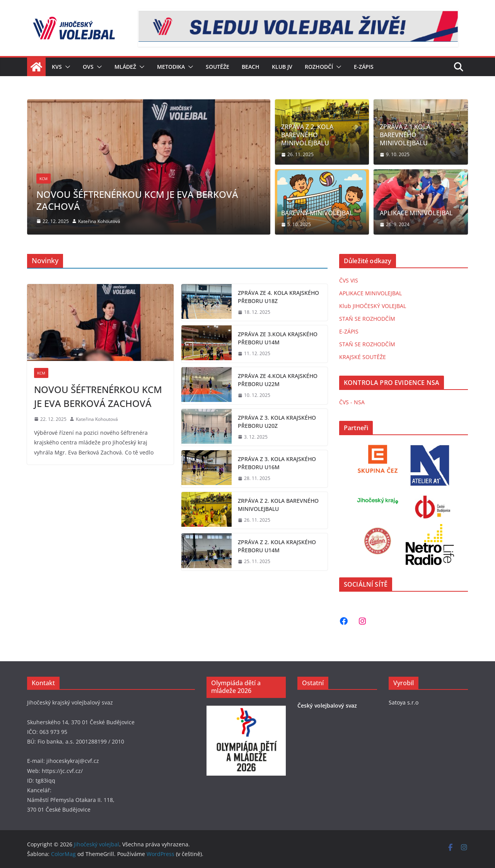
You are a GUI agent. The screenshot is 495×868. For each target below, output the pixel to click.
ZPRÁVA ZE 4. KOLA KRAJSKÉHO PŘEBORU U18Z (278, 297)
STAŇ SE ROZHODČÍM (367, 319)
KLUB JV (282, 67)
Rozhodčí (319, 67)
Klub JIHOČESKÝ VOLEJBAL (373, 306)
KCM (44, 179)
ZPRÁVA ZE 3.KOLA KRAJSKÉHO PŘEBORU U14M (278, 338)
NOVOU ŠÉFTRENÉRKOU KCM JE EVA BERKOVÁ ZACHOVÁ (137, 200)
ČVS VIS (349, 280)
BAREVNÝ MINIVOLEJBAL (317, 213)
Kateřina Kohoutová (99, 221)
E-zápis (364, 67)
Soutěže (218, 67)
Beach (251, 67)
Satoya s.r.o (404, 702)
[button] (66, 67)
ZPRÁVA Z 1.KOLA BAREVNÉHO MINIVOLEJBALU (405, 135)
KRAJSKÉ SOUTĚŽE (363, 357)
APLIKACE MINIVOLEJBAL (416, 213)
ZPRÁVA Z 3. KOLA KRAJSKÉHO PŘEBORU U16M (277, 463)
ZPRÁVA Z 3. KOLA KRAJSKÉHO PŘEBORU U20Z (277, 422)
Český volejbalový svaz (327, 705)
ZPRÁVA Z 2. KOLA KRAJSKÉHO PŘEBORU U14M (277, 546)
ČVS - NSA (352, 402)
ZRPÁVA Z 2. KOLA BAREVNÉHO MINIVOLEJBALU (307, 135)
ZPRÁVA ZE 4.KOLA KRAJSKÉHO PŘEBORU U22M (278, 380)
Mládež (125, 67)
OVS (88, 67)
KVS (57, 67)
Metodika (171, 67)
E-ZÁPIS (349, 331)
